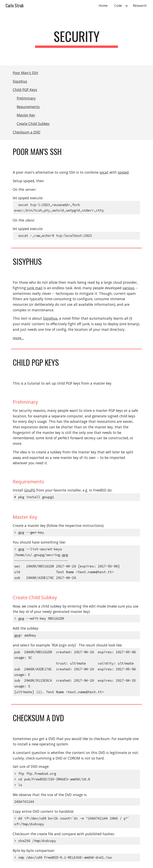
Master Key (26, 115)
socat (104, 172)
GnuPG (30, 490)
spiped (123, 172)
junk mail (35, 288)
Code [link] (118, 6)
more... (18, 338)
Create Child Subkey (33, 124)
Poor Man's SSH (25, 73)
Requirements (28, 107)
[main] (76, 38)
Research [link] (140, 6)
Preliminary (26, 98)
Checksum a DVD (26, 132)
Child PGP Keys (25, 90)
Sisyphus (20, 81)
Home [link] (103, 6)
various (128, 288)
